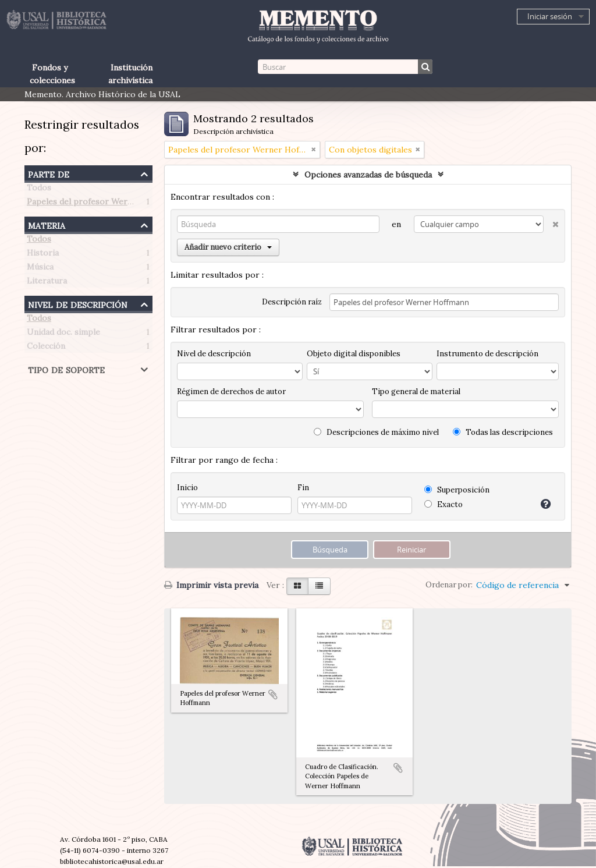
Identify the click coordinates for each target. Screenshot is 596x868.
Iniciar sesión (550, 16)
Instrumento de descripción (487, 354)
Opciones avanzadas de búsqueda (368, 175)
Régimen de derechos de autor (231, 392)
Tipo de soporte (66, 369)
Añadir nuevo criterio (228, 247)
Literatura (47, 283)
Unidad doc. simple (63, 334)
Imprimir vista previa (211, 585)
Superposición (457, 490)
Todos (39, 190)
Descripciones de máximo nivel (376, 432)
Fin (303, 488)
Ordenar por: (449, 585)
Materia (47, 224)
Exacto (444, 504)
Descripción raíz (292, 302)
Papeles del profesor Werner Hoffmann (104, 204)
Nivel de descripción (78, 304)
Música (40, 269)
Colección (46, 348)
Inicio (187, 488)
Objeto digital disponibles (354, 354)
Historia (43, 255)
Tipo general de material (416, 392)
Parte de (49, 173)
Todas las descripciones (503, 432)
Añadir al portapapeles (273, 695)
